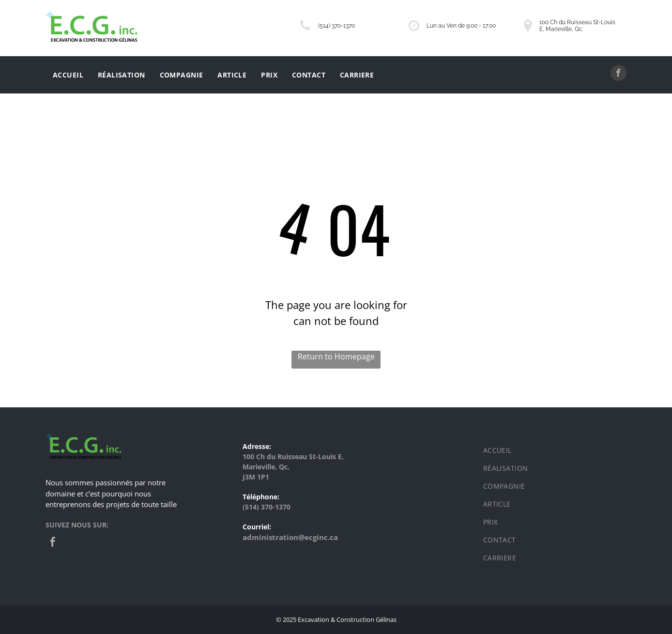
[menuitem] (68, 75)
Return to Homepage (336, 356)
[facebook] (619, 74)
